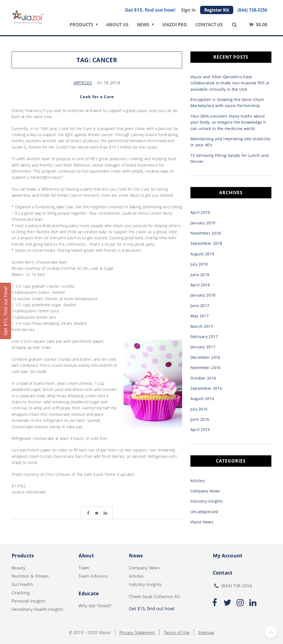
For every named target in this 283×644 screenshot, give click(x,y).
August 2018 (202, 254)
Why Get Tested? (95, 606)
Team (84, 568)
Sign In (188, 12)
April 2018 (200, 285)
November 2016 (206, 368)
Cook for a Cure (97, 97)
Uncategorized (204, 512)
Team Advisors (93, 576)
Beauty (19, 568)
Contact (223, 573)
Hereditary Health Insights (37, 609)
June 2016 (200, 419)
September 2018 (206, 243)
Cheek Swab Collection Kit (154, 596)
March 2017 (202, 326)
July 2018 (199, 264)
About (86, 555)
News (136, 555)
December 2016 (205, 357)
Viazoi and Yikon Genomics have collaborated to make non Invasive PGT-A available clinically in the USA (230, 83)
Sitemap (206, 632)
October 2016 (203, 378)
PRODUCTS (81, 27)
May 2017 (200, 316)
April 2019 (200, 212)
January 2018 (203, 295)
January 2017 (203, 347)
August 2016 (202, 398)
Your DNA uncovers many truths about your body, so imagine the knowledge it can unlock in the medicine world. (228, 122)
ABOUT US (117, 27)
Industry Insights (207, 501)
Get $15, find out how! (150, 12)
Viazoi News (202, 522)
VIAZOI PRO (175, 27)
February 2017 (204, 337)
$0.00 (257, 26)
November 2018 (206, 233)
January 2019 (203, 223)
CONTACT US (209, 27)
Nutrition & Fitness (30, 576)
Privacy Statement (137, 632)
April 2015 (200, 429)
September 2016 (206, 388)
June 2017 (200, 306)
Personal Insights (28, 601)
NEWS (143, 27)
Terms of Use (177, 632)
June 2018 (200, 275)
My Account (228, 555)
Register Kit (217, 12)
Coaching (21, 593)
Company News (205, 491)
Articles (83, 83)
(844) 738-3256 (252, 12)
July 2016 (199, 409)
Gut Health (22, 584)
